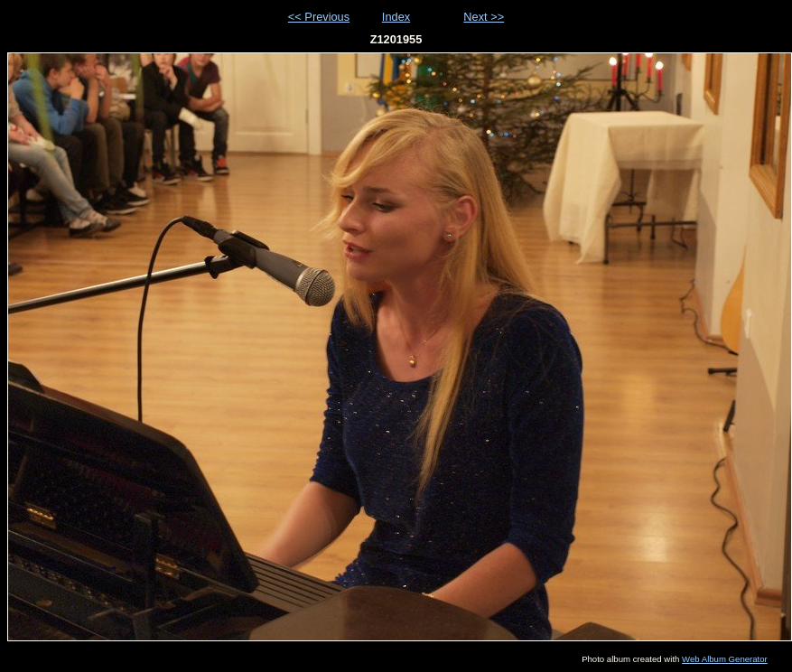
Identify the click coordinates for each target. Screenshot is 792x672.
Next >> (484, 17)
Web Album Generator (725, 659)
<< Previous (319, 17)
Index (396, 17)
